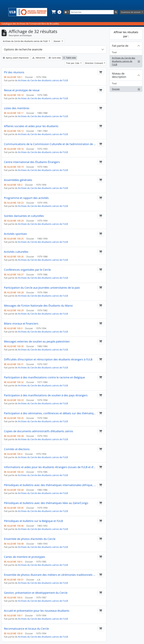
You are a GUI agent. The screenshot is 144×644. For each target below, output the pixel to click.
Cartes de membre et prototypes (25, 557)
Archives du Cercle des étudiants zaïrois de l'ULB (43, 80)
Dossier (126, 90)
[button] (53, 12)
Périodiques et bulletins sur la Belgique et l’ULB (33, 521)
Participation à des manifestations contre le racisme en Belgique (44, 377)
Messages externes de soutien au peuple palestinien (37, 342)
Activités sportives (15, 234)
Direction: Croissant (94, 63)
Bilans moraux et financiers (21, 324)
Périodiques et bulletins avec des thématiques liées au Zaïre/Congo (46, 503)
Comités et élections (17, 449)
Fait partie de (120, 46)
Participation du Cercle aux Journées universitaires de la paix (42, 288)
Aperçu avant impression (16, 58)
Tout (114, 52)
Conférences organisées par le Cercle (27, 270)
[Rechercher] (92, 12)
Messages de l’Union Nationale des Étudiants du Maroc (38, 306)
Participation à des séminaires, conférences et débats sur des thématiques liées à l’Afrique (50, 413)
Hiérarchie (39, 58)
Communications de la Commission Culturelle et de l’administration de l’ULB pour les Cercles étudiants (50, 144)
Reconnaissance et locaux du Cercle (26, 629)
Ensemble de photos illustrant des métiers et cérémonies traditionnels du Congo (50, 575)
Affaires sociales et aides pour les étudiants (31, 126)
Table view (69, 58)
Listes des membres (17, 108)
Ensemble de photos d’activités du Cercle (30, 539)
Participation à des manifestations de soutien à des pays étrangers (46, 395)
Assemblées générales (18, 180)
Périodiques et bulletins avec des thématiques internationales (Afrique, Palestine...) (50, 485)
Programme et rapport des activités (26, 198)
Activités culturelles (16, 252)
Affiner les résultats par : (126, 34)
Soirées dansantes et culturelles (24, 216)
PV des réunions (14, 72)
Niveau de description (119, 75)
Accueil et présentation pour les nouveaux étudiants (37, 611)
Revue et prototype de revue (22, 90)
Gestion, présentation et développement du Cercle (36, 593)
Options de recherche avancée (23, 49)
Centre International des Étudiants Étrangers (32, 162)
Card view (55, 58)
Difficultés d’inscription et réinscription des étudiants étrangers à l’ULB (48, 359)
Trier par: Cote (73, 63)
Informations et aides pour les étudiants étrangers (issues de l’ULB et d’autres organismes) (50, 467)
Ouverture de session (131, 12)
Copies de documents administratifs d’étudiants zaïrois (39, 431)
